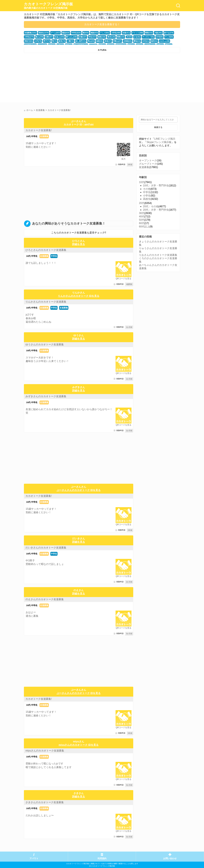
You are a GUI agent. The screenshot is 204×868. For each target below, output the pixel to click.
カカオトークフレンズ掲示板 (48, 6)
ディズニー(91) (148, 37)
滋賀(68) (99, 41)
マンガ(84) (169, 37)
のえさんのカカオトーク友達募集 (45, 599)
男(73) (54, 41)
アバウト (34, 859)
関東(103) (121, 37)
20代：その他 (151, 206)
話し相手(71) (81, 41)
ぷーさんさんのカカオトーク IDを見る (79, 490)
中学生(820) (76, 33)
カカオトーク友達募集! (39, 130)
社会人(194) (59, 37)
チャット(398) (137, 33)
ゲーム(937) (55, 33)
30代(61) (145, 41)
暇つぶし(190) (71, 37)
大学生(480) (116, 33)
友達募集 (44, 136)
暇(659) (86, 33)
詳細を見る (79, 244)
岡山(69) (91, 41)
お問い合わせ (170, 859)
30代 (142, 213)
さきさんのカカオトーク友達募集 (45, 802)
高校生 (147, 199)
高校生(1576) (44, 33)
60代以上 (144, 227)
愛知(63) (137, 41)
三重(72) (70, 41)
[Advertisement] (63, 79)
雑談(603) (94, 33)
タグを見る (102, 50)
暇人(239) (40, 37)
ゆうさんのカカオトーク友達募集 (45, 344)
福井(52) (154, 41)
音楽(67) (108, 41)
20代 (142, 203)
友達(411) (126, 33)
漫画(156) (102, 37)
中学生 (54, 256)
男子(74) (47, 41)
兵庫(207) (49, 37)
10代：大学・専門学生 (156, 186)
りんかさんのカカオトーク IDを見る (79, 296)
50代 (142, 220)
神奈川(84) (29, 41)
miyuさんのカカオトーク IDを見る (79, 745)
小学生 (147, 196)
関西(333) (149, 33)
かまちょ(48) (164, 41)
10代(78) (38, 41)
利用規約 (102, 859)
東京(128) (111, 37)
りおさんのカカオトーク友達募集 (158, 255)
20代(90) (159, 37)
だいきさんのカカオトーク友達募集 (46, 548)
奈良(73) (62, 41)
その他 (147, 189)
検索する (158, 127)
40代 (142, 216)
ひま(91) (137, 37)
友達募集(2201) (31, 33)
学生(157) (92, 37)
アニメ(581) (105, 33)
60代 (142, 223)
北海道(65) (127, 41)
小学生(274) (29, 37)
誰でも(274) (169, 33)
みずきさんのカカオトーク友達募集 (46, 396)
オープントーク (148, 160)
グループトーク (148, 164)
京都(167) (83, 37)
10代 (142, 182)
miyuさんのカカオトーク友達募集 (45, 751)
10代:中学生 (32, 136)
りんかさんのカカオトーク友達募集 (46, 302)
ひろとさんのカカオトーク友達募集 (46, 250)
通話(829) (66, 33)
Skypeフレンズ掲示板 (159, 142)
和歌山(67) (117, 41)
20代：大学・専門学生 (156, 210)
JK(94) (129, 37)
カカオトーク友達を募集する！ (102, 24)
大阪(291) (158, 33)
